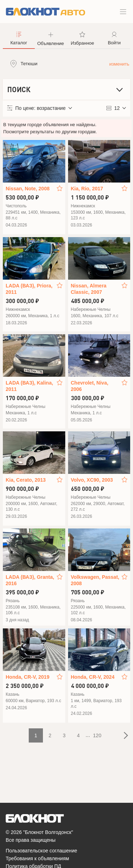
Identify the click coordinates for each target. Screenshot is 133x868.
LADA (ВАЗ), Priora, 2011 (29, 289)
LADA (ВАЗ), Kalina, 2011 (29, 386)
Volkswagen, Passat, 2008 (95, 580)
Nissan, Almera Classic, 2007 (89, 289)
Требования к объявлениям (37, 858)
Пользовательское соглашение (41, 851)
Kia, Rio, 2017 (87, 189)
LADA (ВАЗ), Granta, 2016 (30, 580)
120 (97, 735)
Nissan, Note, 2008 (28, 189)
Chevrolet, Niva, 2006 (90, 386)
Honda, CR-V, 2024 (93, 677)
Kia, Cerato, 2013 (26, 480)
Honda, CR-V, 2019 (27, 677)
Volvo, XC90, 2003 (92, 480)
